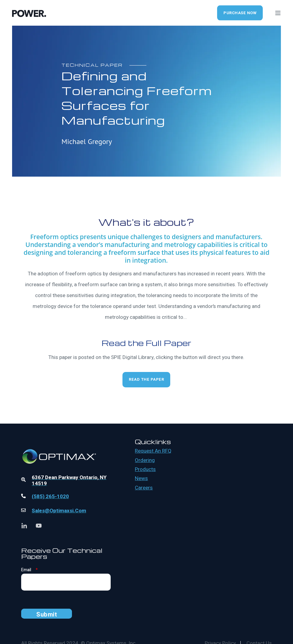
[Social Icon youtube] (37, 526)
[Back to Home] (29, 13)
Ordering (145, 460)
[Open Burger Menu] (278, 13)
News (141, 479)
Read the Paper (146, 379)
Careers (144, 488)
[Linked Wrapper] (66, 440)
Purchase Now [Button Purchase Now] (240, 13)
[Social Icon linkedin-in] (26, 526)
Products (145, 469)
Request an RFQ (153, 451)
